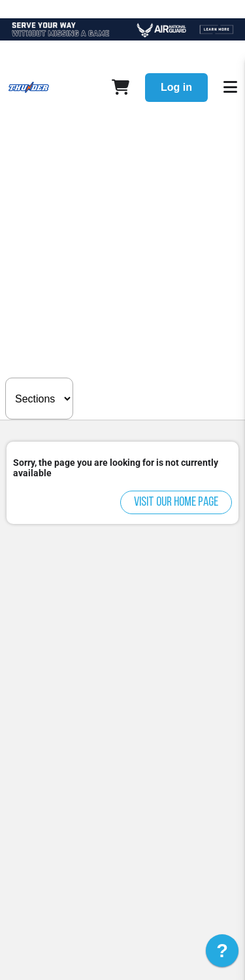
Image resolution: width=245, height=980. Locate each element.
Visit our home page (176, 502)
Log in (176, 87)
